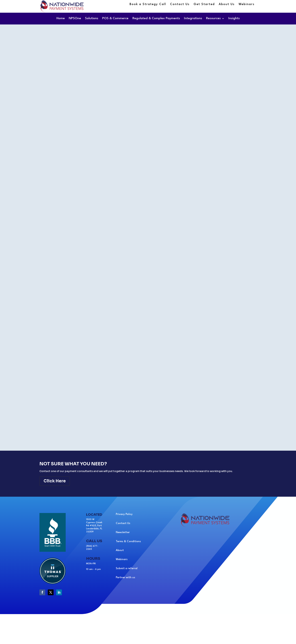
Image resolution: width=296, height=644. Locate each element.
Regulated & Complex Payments (156, 18)
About (120, 550)
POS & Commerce (115, 18)
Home (61, 18)
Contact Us (180, 4)
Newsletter (123, 532)
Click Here (55, 481)
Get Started (204, 4)
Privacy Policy (124, 514)
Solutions (92, 18)
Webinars (247, 4)
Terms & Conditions (128, 542)
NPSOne (75, 18)
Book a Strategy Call (148, 4)
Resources (213, 18)
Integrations (193, 18)
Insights (234, 18)
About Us (227, 4)
